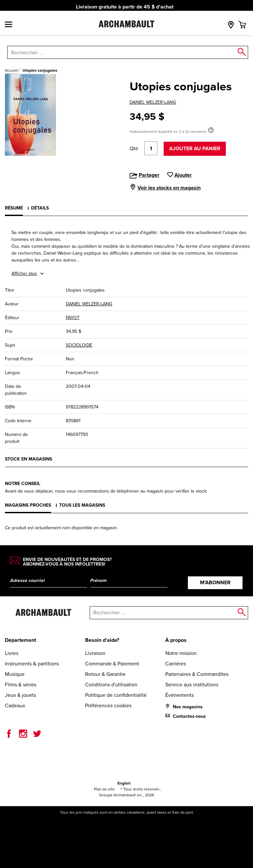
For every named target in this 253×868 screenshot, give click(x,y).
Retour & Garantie (105, 674)
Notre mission (181, 653)
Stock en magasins (28, 459)
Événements (180, 695)
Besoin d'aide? (102, 640)
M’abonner (215, 582)
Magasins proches (28, 505)
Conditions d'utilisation (111, 685)
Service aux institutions (192, 685)
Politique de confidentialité (116, 695)
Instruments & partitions (32, 664)
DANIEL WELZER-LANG (153, 102)
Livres (12, 653)
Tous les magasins (82, 505)
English (124, 783)
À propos (176, 640)
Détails (40, 208)
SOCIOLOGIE (79, 345)
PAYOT (73, 318)
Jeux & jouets (20, 695)
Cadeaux (15, 705)
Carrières (176, 664)
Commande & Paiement (112, 664)
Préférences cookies (108, 705)
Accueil (11, 70)
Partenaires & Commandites (197, 674)
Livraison (95, 653)
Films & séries (21, 685)
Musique (15, 674)
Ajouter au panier (195, 148)
